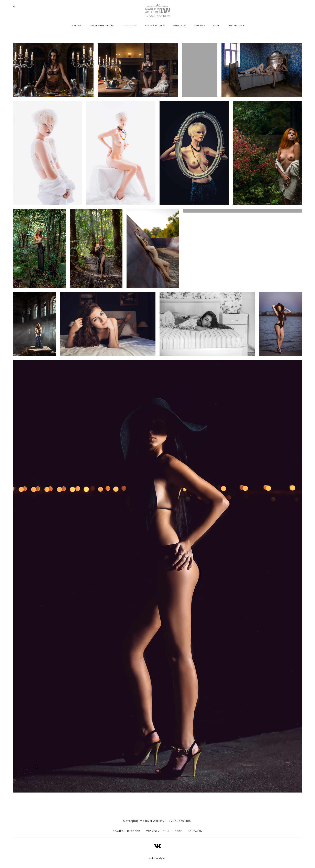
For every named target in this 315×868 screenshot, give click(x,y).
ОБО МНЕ (200, 26)
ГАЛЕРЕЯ (76, 26)
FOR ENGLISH (236, 26)
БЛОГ (216, 26)
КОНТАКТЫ (179, 26)
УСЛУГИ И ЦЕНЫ (155, 26)
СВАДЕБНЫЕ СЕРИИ (102, 26)
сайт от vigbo (157, 858)
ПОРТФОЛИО (130, 26)
